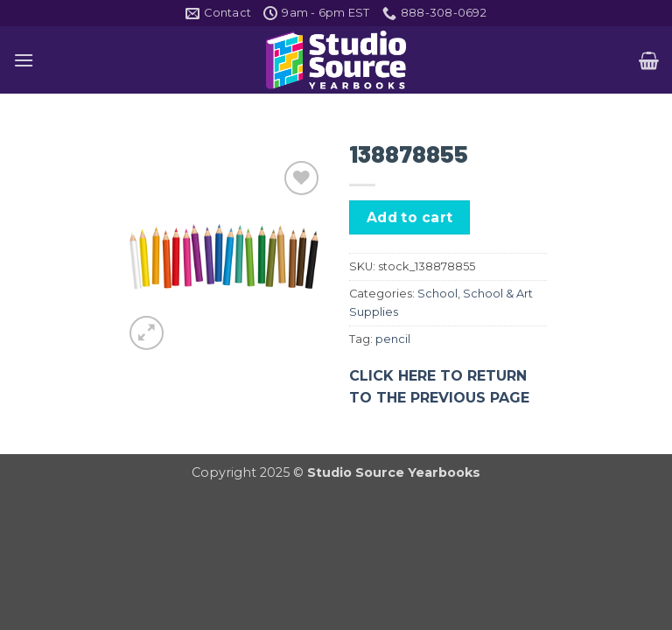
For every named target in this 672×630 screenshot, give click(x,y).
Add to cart (410, 217)
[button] (24, 60)
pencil (393, 339)
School (437, 294)
